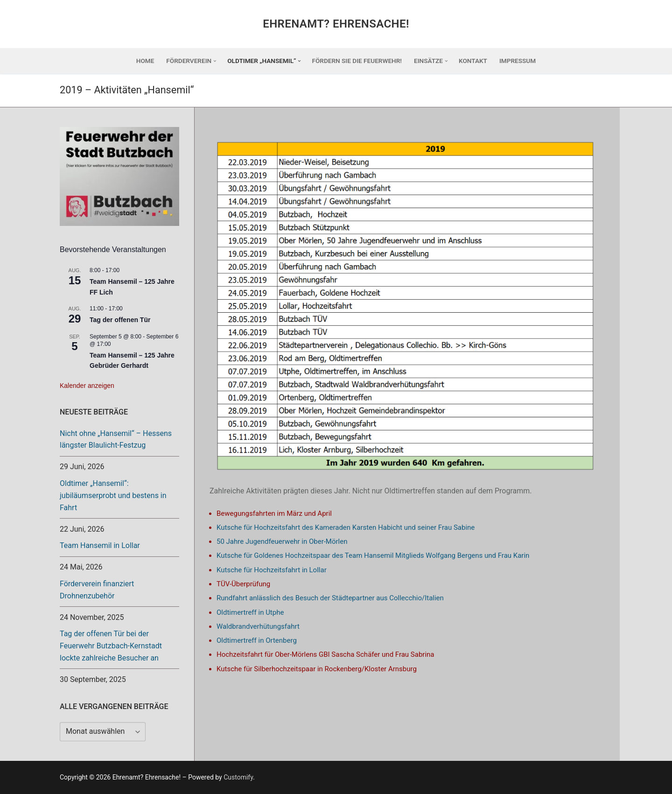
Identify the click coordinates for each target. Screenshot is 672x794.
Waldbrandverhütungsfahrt (258, 626)
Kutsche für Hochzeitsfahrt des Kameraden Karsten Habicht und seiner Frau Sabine (346, 527)
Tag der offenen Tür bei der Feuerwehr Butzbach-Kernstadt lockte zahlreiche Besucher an (111, 646)
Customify (238, 777)
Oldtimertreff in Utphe (250, 612)
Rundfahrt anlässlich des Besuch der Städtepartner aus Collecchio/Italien (330, 598)
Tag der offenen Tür (120, 320)
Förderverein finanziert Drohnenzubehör (97, 590)
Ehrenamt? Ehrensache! (336, 24)
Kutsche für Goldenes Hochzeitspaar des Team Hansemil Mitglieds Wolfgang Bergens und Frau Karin (373, 555)
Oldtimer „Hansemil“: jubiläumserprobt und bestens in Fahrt (113, 495)
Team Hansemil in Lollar (100, 545)
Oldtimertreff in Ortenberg (257, 640)
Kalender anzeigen (87, 386)
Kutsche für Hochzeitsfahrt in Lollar (272, 570)
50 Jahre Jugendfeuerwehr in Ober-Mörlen (282, 541)
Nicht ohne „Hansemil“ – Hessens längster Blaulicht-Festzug (116, 439)
